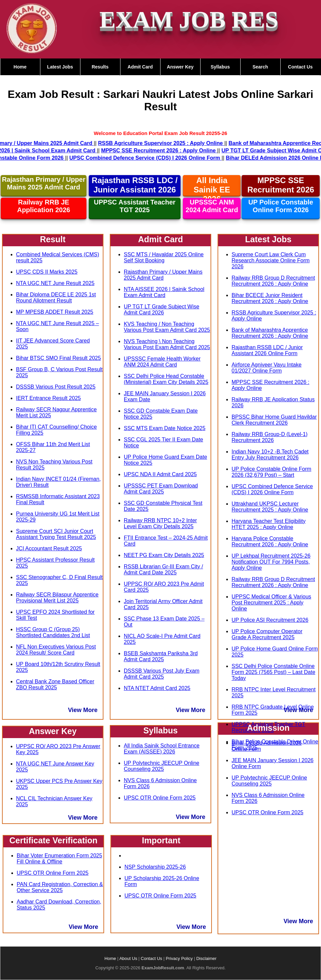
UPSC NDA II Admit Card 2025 (160, 474)
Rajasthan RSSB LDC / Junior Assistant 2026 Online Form (267, 350)
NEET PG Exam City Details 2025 (164, 555)
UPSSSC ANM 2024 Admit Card (212, 206)
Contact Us (300, 67)
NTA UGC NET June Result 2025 (55, 283)
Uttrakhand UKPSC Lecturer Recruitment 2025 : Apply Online (270, 507)
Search (260, 67)
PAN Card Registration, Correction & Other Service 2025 (60, 887)
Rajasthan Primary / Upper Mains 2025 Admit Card (44, 183)
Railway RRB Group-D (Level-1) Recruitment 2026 (270, 437)
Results (100, 67)
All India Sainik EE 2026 (212, 190)
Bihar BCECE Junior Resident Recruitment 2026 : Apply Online (270, 298)
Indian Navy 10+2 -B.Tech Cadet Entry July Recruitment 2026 (270, 455)
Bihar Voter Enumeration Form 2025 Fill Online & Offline (59, 859)
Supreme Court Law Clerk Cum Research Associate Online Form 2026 (271, 260)
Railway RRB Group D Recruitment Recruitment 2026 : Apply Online (273, 281)
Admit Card (140, 67)
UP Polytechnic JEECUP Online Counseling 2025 (162, 766)
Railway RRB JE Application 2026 (44, 206)
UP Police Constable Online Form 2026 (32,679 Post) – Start (271, 472)
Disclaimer (206, 958)
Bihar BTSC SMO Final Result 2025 (58, 358)
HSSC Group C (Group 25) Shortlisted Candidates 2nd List (53, 632)
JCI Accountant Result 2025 (49, 548)
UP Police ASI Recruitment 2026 (270, 620)
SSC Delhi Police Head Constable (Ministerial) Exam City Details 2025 (166, 379)
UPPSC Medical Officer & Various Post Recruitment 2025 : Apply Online (271, 603)
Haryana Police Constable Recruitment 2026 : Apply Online (270, 541)
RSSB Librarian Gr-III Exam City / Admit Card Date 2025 (163, 570)
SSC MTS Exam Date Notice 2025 (165, 428)
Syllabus (220, 67)
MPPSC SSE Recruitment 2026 (281, 185)
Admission (268, 728)
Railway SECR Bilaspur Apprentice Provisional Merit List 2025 (57, 598)
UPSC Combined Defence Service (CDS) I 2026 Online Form (272, 489)
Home (20, 67)
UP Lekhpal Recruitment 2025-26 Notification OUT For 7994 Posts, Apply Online (271, 562)
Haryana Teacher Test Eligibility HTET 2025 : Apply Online (269, 524)
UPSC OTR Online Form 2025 (53, 873)
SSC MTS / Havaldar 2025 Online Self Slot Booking (164, 257)
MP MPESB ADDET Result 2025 (55, 312)
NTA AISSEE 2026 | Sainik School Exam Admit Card (164, 292)
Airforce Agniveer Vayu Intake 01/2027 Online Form (267, 368)
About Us (128, 958)
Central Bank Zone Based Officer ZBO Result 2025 (55, 684)
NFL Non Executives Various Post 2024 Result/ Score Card (56, 650)
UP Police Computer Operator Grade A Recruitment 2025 (267, 634)
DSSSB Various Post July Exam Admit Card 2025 (162, 674)
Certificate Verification (53, 840)
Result (53, 239)
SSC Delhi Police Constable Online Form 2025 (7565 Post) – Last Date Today (273, 672)
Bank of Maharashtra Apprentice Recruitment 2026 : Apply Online (270, 333)
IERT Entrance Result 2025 (48, 398)
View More (83, 710)
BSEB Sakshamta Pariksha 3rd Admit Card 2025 (161, 656)
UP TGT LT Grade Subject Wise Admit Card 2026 (162, 310)
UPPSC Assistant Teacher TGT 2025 (135, 206)
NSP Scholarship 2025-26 (155, 867)
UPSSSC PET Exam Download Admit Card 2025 (161, 489)
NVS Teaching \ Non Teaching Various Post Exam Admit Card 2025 (167, 344)
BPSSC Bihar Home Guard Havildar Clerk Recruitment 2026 (274, 420)
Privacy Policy (179, 958)
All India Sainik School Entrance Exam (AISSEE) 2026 (162, 749)
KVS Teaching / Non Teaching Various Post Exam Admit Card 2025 (167, 327)
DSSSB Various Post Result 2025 (56, 387)
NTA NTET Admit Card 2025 (157, 688)
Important (161, 840)
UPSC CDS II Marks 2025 (47, 272)
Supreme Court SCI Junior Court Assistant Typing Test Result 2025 (56, 534)
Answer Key (180, 67)
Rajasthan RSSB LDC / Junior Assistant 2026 (135, 185)
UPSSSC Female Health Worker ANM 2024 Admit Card (162, 362)
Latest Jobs (60, 67)
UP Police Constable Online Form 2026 (281, 206)
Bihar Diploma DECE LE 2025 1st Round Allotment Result (56, 298)
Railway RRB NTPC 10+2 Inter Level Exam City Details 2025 (160, 523)
